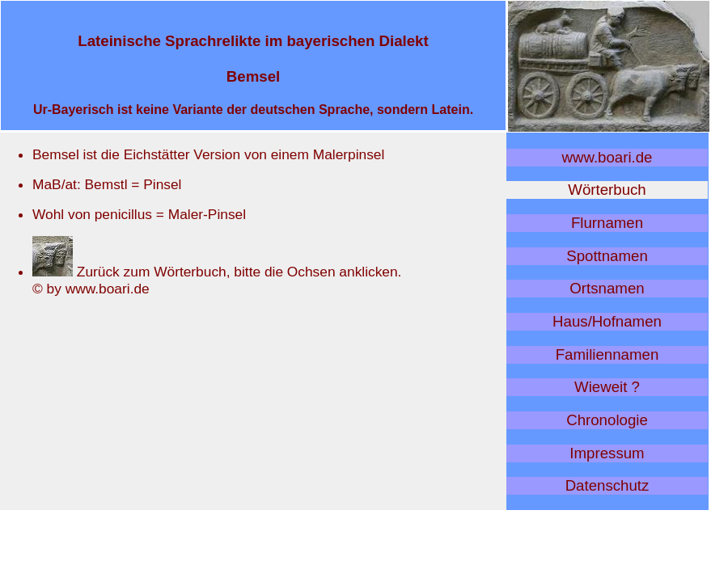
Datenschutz (607, 485)
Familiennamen (607, 354)
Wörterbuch (607, 190)
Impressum (607, 453)
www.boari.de (607, 157)
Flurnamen (607, 223)
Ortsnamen (607, 288)
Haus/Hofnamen (607, 321)
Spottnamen (607, 256)
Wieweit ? (607, 387)
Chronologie (607, 420)
